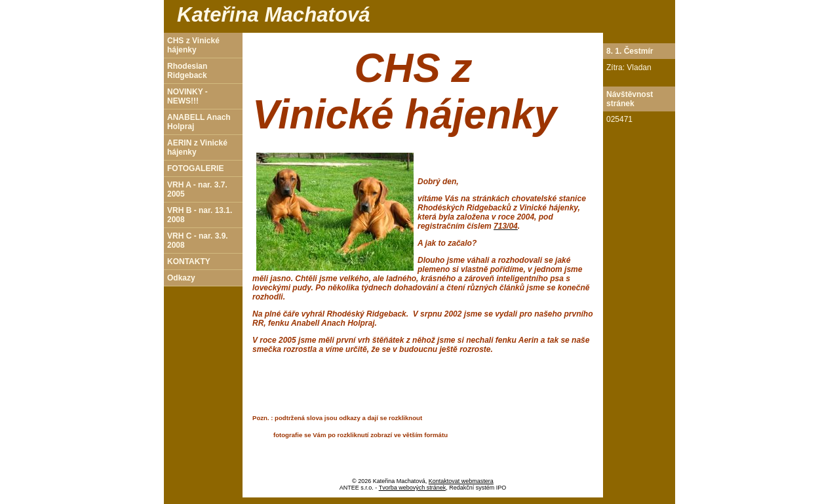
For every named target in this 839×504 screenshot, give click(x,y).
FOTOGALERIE (195, 168)
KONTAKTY (189, 262)
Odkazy (181, 278)
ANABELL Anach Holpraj (199, 122)
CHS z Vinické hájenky (193, 45)
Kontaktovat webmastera (461, 481)
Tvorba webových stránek (413, 488)
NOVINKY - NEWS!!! (187, 96)
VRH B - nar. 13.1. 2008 (200, 215)
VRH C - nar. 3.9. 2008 (198, 241)
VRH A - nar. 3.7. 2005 (197, 189)
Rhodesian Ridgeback (187, 71)
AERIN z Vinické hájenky (197, 147)
